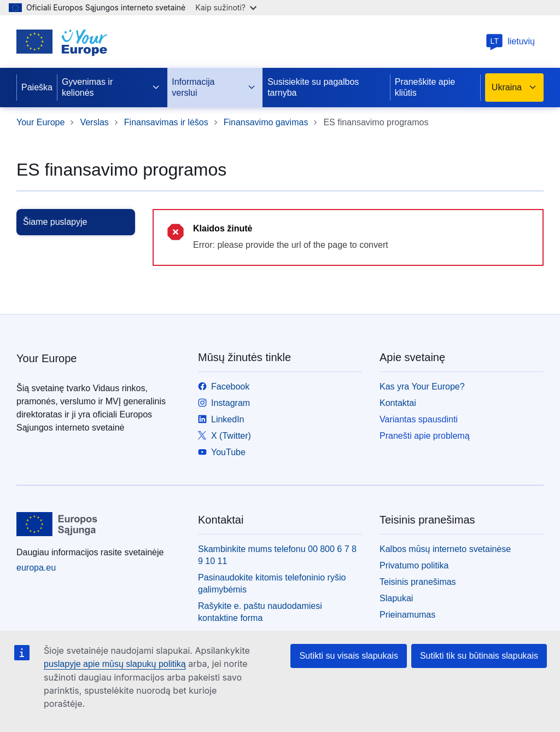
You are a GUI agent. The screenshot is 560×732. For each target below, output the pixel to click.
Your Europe (40, 122)
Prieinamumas (407, 615)
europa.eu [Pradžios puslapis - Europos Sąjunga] (36, 568)
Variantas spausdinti (419, 419)
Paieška (37, 87)
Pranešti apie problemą (425, 436)
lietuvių (510, 41)
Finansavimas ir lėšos (166, 122)
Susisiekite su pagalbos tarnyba (313, 87)
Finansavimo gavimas (266, 122)
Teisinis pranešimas (418, 582)
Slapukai (396, 598)
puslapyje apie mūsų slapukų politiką (115, 664)
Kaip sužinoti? (226, 7)
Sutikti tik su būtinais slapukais (479, 656)
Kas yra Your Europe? (422, 387)
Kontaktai (398, 403)
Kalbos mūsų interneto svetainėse (445, 549)
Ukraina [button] (514, 88)
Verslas (94, 122)
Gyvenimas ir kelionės (111, 87)
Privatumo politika (414, 565)
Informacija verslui (214, 87)
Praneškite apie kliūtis (425, 87)
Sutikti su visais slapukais (349, 656)
